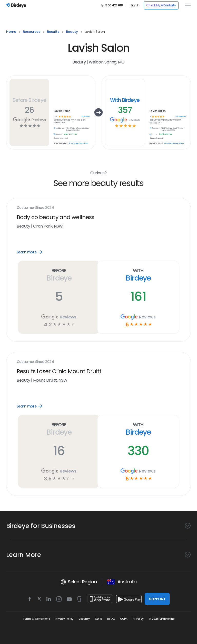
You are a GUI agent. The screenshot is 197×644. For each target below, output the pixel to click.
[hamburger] (187, 5)
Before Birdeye (29, 100)
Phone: (59, 134)
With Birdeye (125, 100)
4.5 (56, 117)
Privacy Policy (64, 619)
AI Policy (138, 619)
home (11, 32)
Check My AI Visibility (161, 5)
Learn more (33, 252)
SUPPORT (157, 599)
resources (32, 32)
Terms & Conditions (36, 619)
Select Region (79, 582)
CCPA (124, 619)
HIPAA (111, 619)
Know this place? (61, 143)
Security (84, 619)
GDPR (98, 619)
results (53, 32)
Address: (60, 128)
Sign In (135, 5)
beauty (72, 32)
